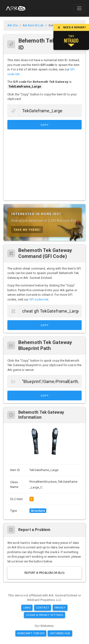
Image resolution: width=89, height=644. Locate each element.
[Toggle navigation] (79, 8)
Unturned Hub (60, 633)
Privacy (60, 608)
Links (27, 608)
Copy (45, 125)
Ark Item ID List (33, 25)
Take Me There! (27, 229)
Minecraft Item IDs (31, 633)
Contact (43, 608)
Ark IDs (12, 25)
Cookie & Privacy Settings (45, 615)
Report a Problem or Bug (44, 573)
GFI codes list (39, 299)
